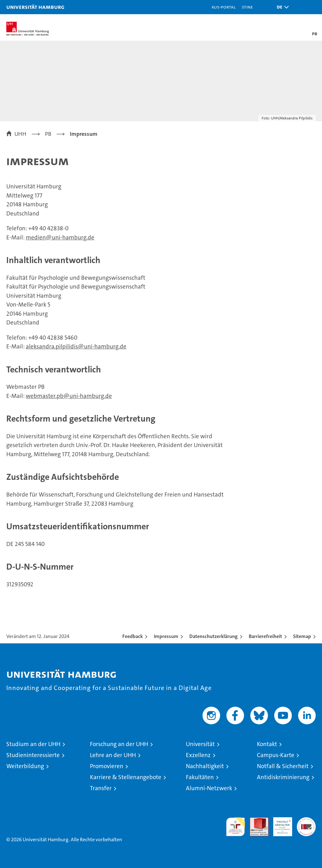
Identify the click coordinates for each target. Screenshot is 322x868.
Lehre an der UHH (113, 755)
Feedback (133, 636)
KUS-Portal (224, 7)
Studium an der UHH (33, 744)
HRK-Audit (279, 824)
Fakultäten (200, 777)
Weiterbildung (25, 766)
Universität (200, 744)
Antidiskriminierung (283, 777)
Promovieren (107, 766)
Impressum (166, 636)
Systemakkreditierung (306, 821)
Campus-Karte (276, 755)
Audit (256, 821)
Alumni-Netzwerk (209, 788)
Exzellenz (198, 755)
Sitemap (302, 636)
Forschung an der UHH (119, 744)
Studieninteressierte (33, 755)
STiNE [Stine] (247, 7)
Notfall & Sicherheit (283, 766)
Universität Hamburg (35, 7)
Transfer (101, 788)
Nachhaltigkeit (205, 766)
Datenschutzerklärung (214, 636)
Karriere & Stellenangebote (126, 777)
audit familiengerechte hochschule (236, 827)
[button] (281, 7)
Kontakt (267, 744)
